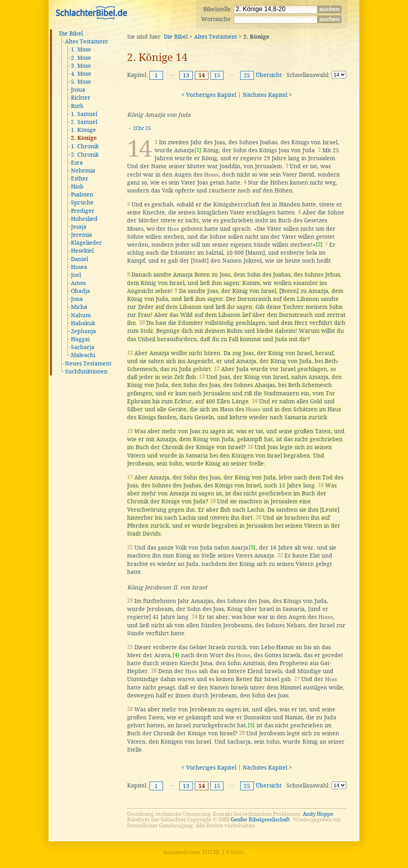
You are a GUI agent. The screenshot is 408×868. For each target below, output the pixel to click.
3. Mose (81, 66)
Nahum (81, 315)
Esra (77, 163)
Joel (76, 275)
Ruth (77, 106)
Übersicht (269, 75)
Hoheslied (84, 219)
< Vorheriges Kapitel (209, 95)
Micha (79, 307)
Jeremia (81, 235)
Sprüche (82, 202)
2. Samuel (84, 122)
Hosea (79, 267)
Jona (77, 299)
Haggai (80, 339)
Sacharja (83, 347)
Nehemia (83, 171)
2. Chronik (85, 155)
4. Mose (81, 74)
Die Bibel (71, 33)
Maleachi (83, 355)
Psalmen (82, 194)
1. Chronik (85, 146)
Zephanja (83, 331)
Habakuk (83, 323)
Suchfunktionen (86, 371)
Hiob (77, 187)
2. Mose (81, 58)
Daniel (79, 259)
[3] (252, 547)
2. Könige (84, 138)
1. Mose (81, 49)
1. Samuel (84, 114)
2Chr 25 (142, 128)
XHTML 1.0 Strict (223, 852)
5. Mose (81, 82)
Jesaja (79, 227)
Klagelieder (86, 243)
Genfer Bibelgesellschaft (260, 820)
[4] (176, 655)
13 (186, 75)
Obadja (80, 291)
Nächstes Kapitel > (267, 95)
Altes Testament (86, 41)
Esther (80, 179)
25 (247, 75)
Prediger (83, 211)
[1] (198, 150)
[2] (319, 244)
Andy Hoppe (318, 814)
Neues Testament (88, 363)
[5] (251, 725)
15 (217, 75)
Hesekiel (82, 251)
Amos (78, 283)
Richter (81, 98)
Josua (78, 90)
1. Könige (83, 130)
